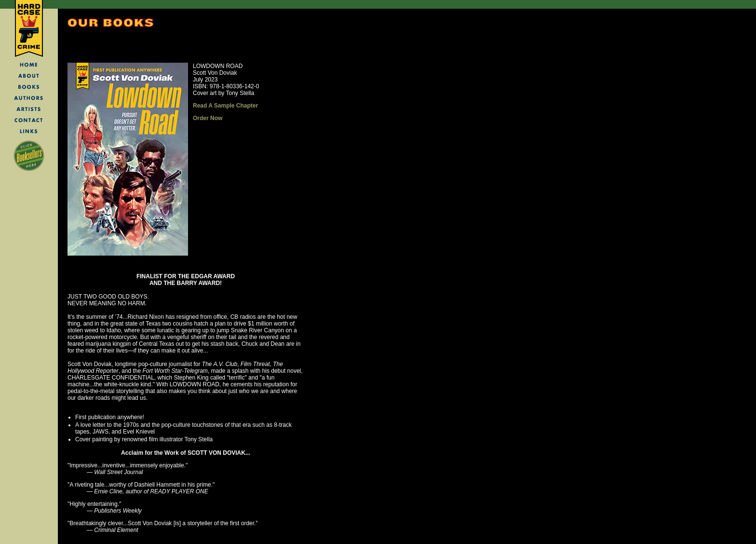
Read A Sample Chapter (225, 106)
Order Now (208, 118)
